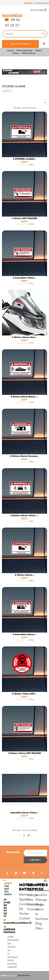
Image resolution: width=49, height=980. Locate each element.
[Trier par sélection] (24, 102)
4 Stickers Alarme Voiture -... (24, 516)
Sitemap (41, 900)
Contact (24, 918)
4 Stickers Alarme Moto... (24, 337)
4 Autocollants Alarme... (24, 634)
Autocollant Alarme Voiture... (24, 813)
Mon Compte (38, 10)
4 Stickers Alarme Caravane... (25, 456)
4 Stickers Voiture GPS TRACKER (25, 753)
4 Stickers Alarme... (24, 575)
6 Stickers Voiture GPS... (24, 694)
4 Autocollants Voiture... (24, 278)
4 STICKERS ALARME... (24, 159)
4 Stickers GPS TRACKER (24, 218)
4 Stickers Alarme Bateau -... (25, 397)
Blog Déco (39, 926)
